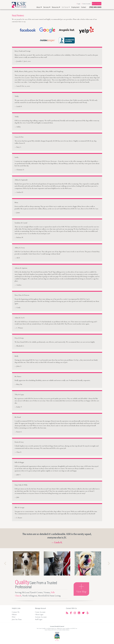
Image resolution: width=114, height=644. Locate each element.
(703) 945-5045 (95, 7)
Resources (56, 7)
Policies (14, 614)
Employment (75, 7)
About (39, 7)
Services (47, 7)
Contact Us (16, 612)
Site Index (57, 641)
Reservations (97, 4)
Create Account (86, 4)
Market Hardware (66, 630)
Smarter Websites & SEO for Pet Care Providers (53, 630)
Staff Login (39, 619)
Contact (83, 7)
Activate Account (41, 617)
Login (78, 4)
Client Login (39, 614)
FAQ (14, 617)
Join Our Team (17, 619)
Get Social (66, 7)
